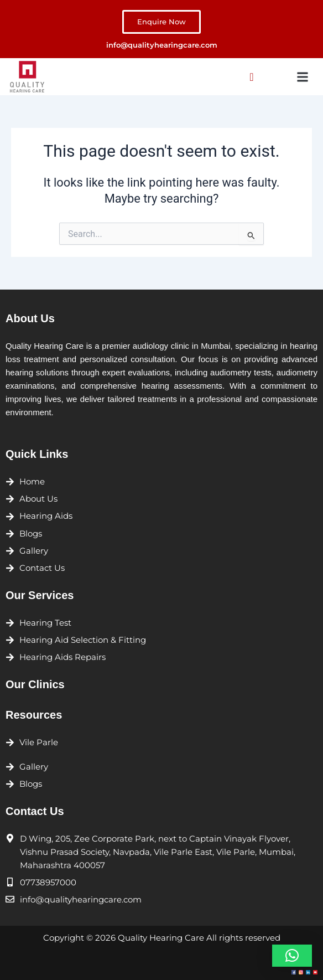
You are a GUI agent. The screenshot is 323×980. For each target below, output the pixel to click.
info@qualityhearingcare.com (162, 45)
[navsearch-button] (252, 77)
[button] (303, 77)
